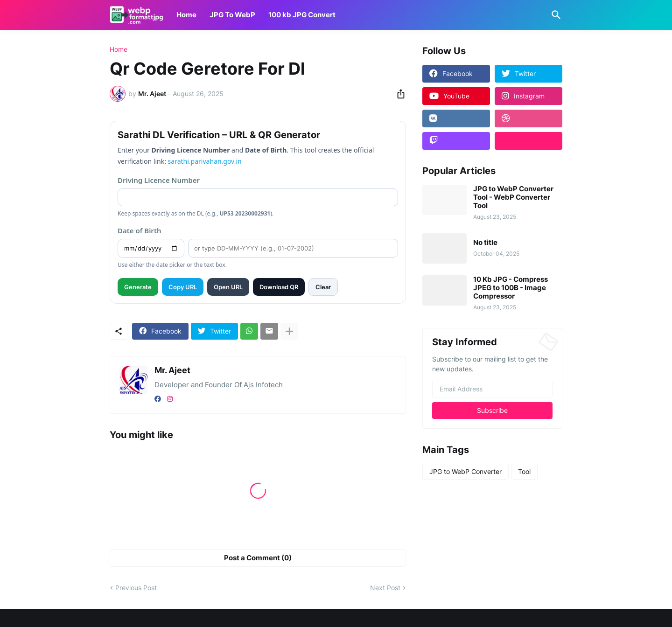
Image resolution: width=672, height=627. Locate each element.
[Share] (398, 94)
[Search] (554, 15)
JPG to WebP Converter (465, 471)
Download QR (279, 287)
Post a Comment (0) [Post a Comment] (258, 558)
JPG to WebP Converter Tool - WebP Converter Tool (513, 197)
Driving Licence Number (159, 180)
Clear (323, 287)
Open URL (228, 287)
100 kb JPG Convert (302, 15)
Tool (524, 471)
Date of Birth (140, 230)
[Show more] (289, 331)
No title (485, 243)
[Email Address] (492, 389)
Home (186, 15)
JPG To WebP (232, 15)
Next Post (385, 588)
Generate (138, 287)
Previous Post (136, 588)
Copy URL (183, 287)
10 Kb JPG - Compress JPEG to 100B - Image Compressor (511, 288)
